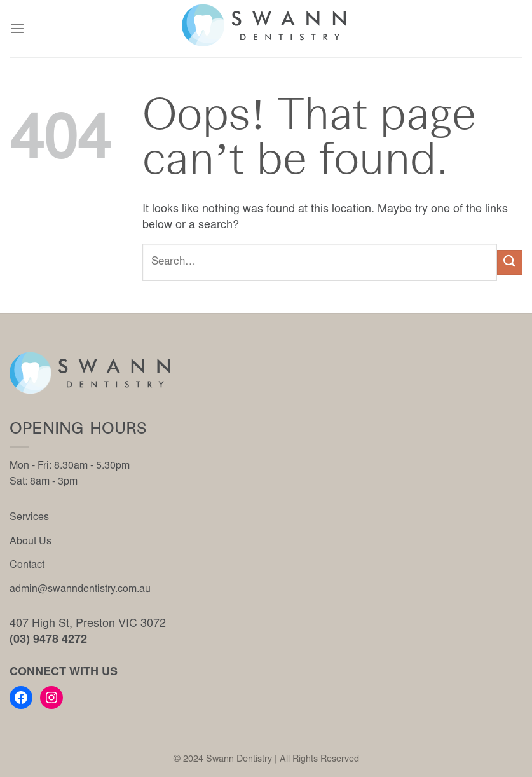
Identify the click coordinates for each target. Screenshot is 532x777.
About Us (31, 542)
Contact (27, 565)
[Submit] (510, 262)
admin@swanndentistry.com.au (80, 589)
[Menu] (17, 28)
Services (29, 518)
